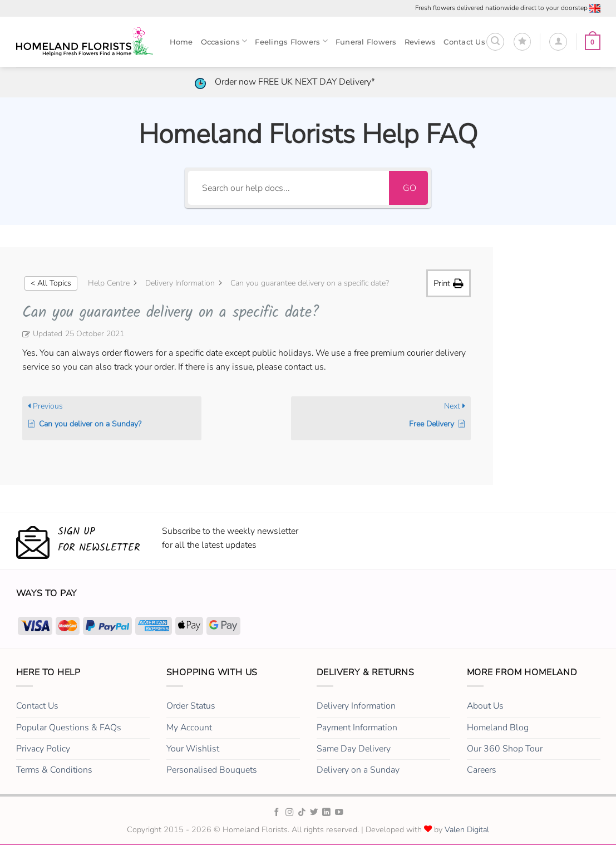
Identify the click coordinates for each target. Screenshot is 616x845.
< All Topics (51, 283)
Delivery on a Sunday (358, 770)
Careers (482, 770)
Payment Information (357, 728)
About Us (485, 706)
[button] (495, 42)
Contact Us (37, 706)
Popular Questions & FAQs (69, 728)
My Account (189, 728)
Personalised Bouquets (212, 770)
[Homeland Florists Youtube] (339, 813)
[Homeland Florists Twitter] (314, 813)
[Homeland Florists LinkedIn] (326, 813)
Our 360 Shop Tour (505, 749)
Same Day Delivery (354, 749)
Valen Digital (467, 830)
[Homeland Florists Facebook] (277, 813)
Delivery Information (356, 706)
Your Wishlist (193, 749)
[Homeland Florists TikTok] (302, 813)
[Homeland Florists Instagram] (290, 813)
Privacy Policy (43, 749)
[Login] (558, 42)
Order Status (191, 706)
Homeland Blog (498, 728)
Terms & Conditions (54, 770)
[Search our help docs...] (289, 188)
